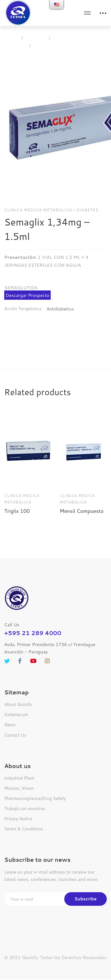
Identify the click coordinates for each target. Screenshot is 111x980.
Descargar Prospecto (27, 278)
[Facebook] (20, 644)
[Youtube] (33, 644)
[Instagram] (47, 644)
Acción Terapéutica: (23, 292)
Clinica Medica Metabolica (80, 38)
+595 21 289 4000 (33, 616)
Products (36, 38)
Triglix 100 (17, 494)
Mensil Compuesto (82, 494)
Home (12, 38)
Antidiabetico (60, 292)
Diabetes (87, 193)
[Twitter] (7, 644)
